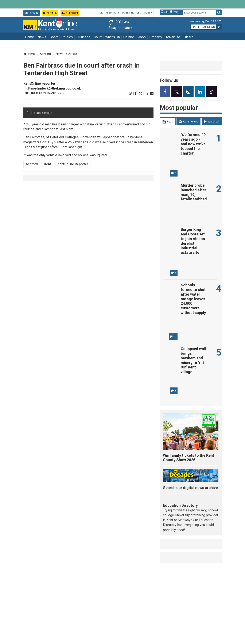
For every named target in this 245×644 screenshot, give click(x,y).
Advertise (173, 37)
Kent (48, 164)
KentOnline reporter (40, 84)
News (42, 37)
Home (30, 37)
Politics (67, 37)
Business (83, 37)
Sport (54, 37)
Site (167, 12)
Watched (211, 122)
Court (98, 37)
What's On (112, 37)
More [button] (148, 13)
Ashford (45, 54)
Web (176, 12)
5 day (120, 28)
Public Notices (132, 13)
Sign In (32, 13)
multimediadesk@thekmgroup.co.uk (52, 88)
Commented (188, 122)
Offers (188, 37)
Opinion (129, 37)
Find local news (203, 27)
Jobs (142, 37)
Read (168, 122)
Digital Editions (110, 13)
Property (156, 37)
